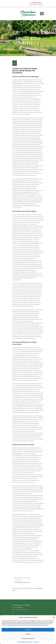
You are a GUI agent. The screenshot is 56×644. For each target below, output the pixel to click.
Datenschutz (29, 642)
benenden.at (39, 588)
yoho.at (14, 590)
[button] (54, 617)
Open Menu (42, 14)
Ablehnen (28, 634)
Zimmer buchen (36, 3)
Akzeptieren (28, 630)
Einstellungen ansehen (28, 638)
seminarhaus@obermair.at (22, 582)
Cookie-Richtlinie (21, 642)
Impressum (36, 642)
